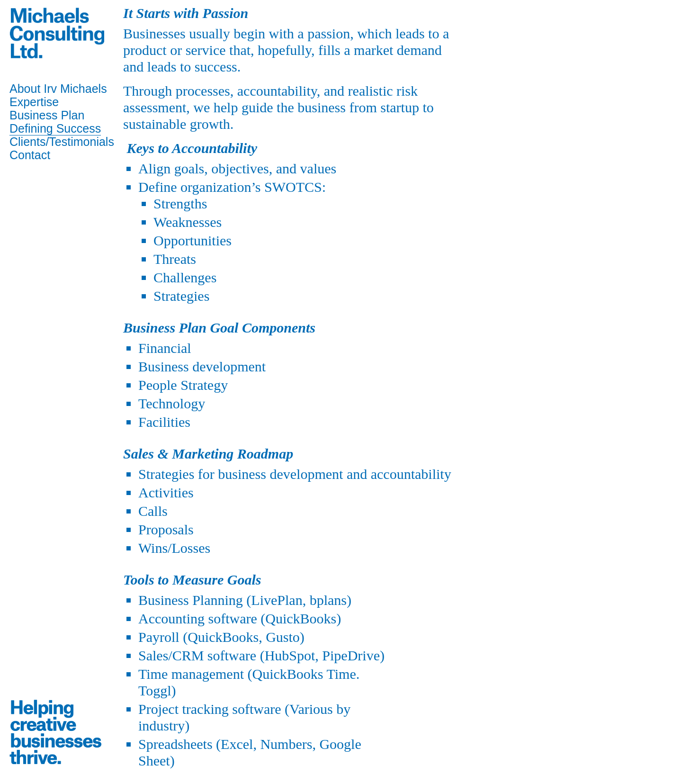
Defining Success (55, 128)
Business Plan (47, 115)
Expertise (34, 102)
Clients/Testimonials (62, 142)
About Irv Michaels (58, 89)
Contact (30, 155)
